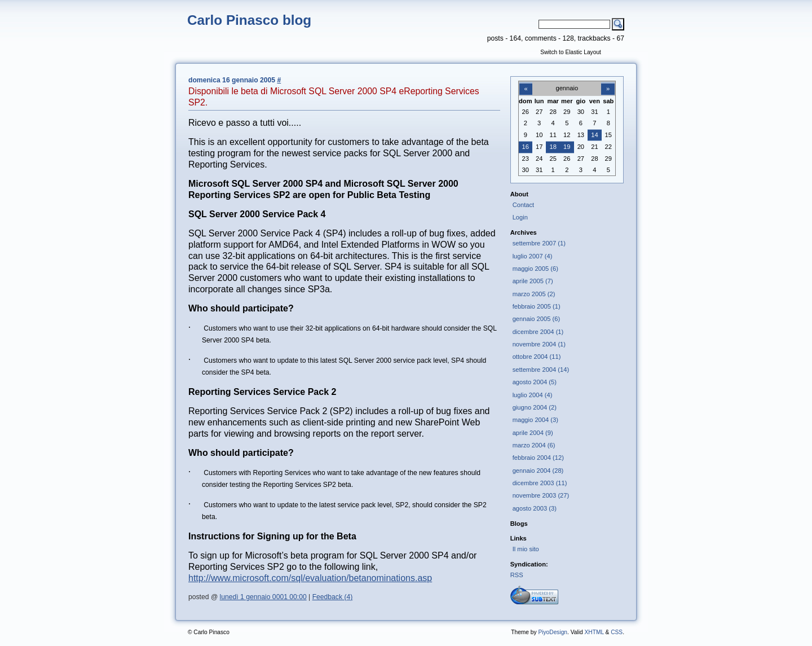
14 (594, 135)
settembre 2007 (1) (539, 243)
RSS (517, 575)
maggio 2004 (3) (535, 420)
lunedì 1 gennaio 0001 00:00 (263, 597)
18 (553, 147)
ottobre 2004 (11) (537, 357)
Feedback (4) (333, 597)
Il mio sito (526, 549)
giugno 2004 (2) (535, 407)
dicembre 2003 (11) (540, 483)
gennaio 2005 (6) (536, 319)
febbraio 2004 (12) (538, 458)
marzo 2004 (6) (534, 445)
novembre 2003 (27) (541, 495)
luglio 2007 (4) (533, 256)
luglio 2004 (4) (533, 395)
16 (526, 147)
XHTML (594, 632)
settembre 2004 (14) (541, 370)
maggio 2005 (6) (535, 269)
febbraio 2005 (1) (537, 306)
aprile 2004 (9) (533, 433)
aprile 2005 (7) (533, 281)
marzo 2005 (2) (534, 294)
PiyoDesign (553, 632)
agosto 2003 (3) (535, 508)
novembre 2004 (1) (539, 344)
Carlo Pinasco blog (249, 20)
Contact (524, 205)
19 (567, 147)
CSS (617, 632)
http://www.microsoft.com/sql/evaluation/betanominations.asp (310, 578)
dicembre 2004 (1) (538, 332)
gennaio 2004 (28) (538, 471)
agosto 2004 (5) (535, 382)
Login (520, 217)
